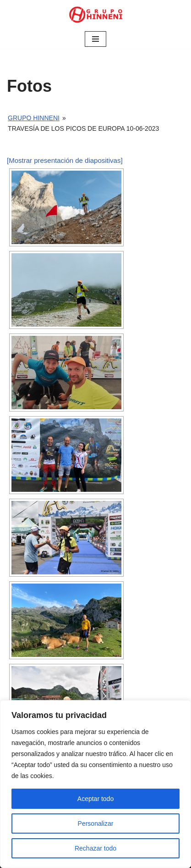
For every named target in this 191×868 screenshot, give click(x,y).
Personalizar (96, 823)
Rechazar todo (95, 848)
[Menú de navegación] (95, 39)
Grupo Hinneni (34, 118)
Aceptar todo (95, 799)
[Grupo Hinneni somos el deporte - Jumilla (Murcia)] (96, 15)
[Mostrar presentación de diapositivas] (65, 160)
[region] (95, 784)
